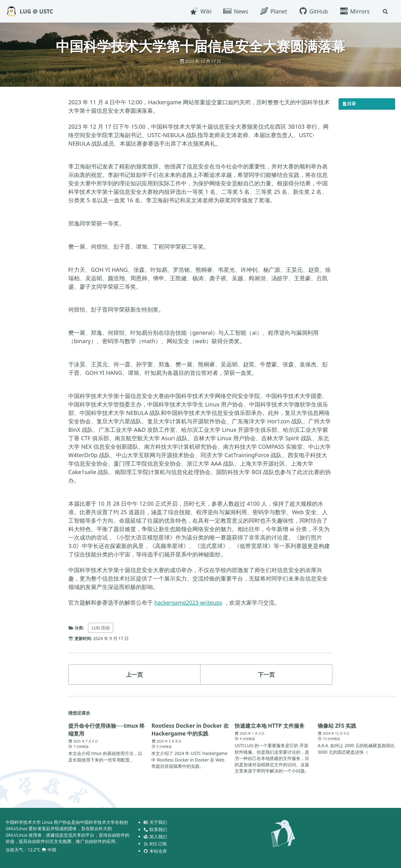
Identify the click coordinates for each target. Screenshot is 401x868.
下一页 (266, 674)
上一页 (134, 674)
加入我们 (155, 836)
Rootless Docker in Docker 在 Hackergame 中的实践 (188, 729)
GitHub (312, 11)
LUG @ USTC (36, 11)
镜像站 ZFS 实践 (338, 725)
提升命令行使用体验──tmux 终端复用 (105, 729)
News (235, 11)
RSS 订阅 (155, 844)
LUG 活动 (102, 628)
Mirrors (354, 11)
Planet (273, 11)
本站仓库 (155, 851)
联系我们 (155, 829)
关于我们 (155, 822)
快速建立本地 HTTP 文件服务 (271, 725)
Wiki (200, 11)
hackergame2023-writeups (190, 602)
